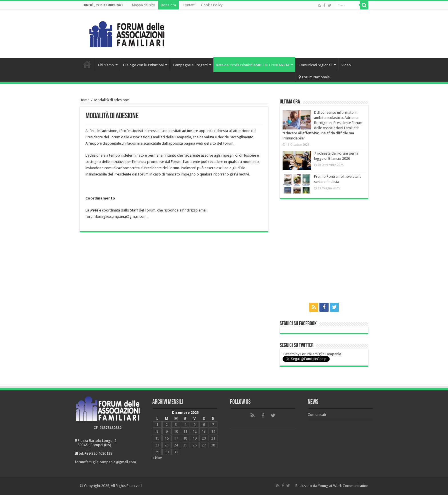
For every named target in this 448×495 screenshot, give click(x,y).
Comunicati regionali (315, 65)
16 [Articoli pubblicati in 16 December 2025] (167, 438)
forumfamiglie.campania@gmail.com (105, 462)
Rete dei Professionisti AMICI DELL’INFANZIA (253, 65)
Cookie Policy (212, 5)
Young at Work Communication (343, 486)
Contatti (189, 5)
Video (346, 65)
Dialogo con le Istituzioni (143, 65)
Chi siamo (106, 65)
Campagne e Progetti (190, 65)
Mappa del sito (144, 5)
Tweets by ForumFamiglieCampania (312, 354)
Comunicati (317, 415)
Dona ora (168, 5)
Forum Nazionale (314, 77)
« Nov (157, 458)
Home (87, 64)
